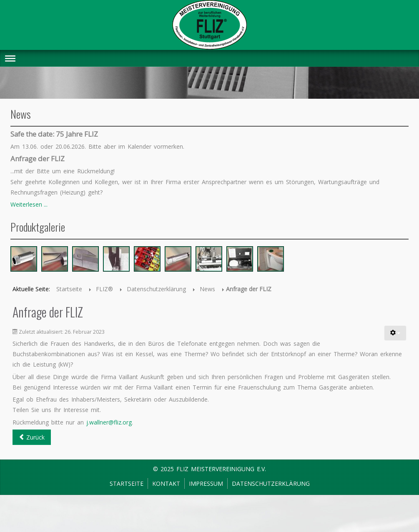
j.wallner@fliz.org (109, 422)
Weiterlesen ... (29, 204)
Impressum (206, 483)
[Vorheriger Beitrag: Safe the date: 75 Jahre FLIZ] (32, 437)
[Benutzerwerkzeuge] (395, 333)
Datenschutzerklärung (271, 483)
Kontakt (166, 483)
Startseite (127, 483)
